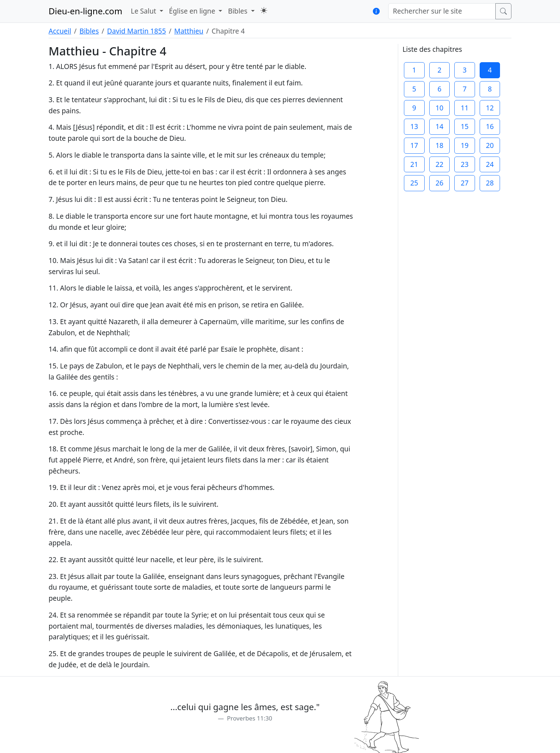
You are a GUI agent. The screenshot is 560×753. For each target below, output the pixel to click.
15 (465, 126)
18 (439, 145)
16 (490, 126)
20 (490, 145)
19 (465, 145)
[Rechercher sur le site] (442, 11)
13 (414, 126)
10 (439, 108)
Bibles (89, 31)
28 (490, 183)
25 (414, 183)
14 (439, 126)
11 (465, 108)
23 (465, 164)
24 (490, 164)
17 (414, 145)
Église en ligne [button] (193, 11)
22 (439, 164)
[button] (264, 11)
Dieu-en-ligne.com (85, 11)
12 (490, 108)
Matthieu (189, 31)
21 (414, 164)
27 (465, 183)
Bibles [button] (238, 11)
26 (439, 183)
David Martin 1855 (137, 31)
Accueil (60, 31)
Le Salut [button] (144, 11)
